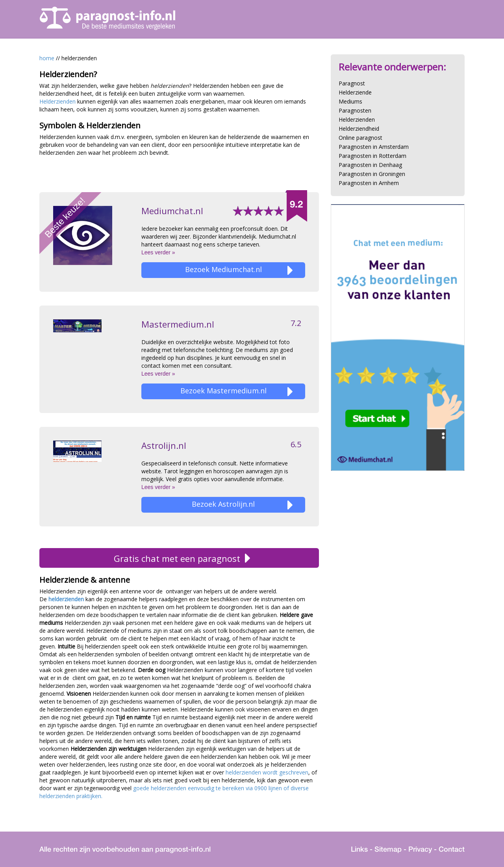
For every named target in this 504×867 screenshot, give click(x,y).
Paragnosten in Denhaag (370, 165)
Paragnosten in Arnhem (369, 183)
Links (359, 849)
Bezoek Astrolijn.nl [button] (242, 505)
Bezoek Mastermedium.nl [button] (237, 392)
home (47, 58)
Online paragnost (360, 138)
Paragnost (352, 83)
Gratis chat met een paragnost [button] (179, 558)
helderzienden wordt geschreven (267, 772)
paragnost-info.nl (183, 849)
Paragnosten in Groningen (372, 174)
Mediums (350, 101)
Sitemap (388, 849)
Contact (452, 849)
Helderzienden (58, 101)
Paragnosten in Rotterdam (372, 156)
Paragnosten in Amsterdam (374, 147)
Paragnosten (355, 110)
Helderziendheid (359, 129)
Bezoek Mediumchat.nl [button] (239, 270)
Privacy (420, 849)
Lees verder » (158, 252)
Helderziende (355, 92)
